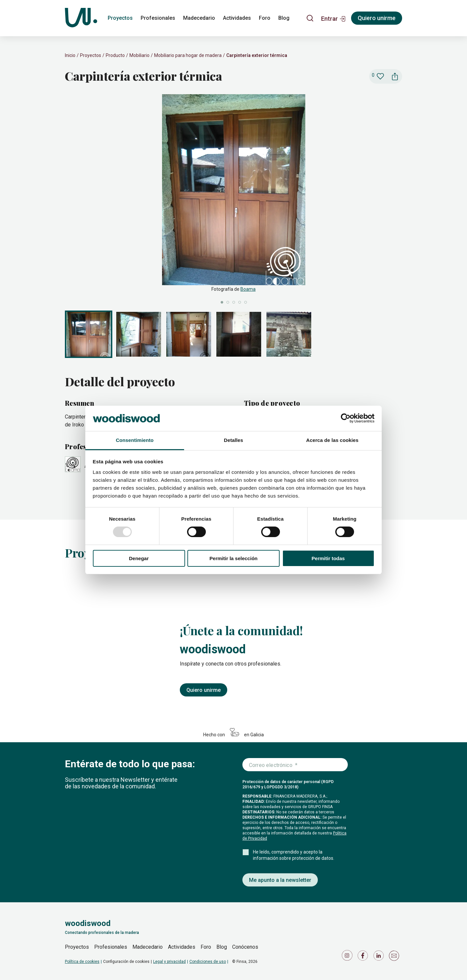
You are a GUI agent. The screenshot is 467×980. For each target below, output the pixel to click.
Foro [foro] (265, 18)
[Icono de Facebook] (364, 957)
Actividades (182, 947)
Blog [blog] (284, 18)
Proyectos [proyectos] (120, 18)
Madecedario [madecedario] (199, 18)
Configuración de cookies (126, 962)
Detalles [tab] (233, 440)
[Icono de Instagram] (348, 957)
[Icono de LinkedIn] (380, 957)
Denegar (139, 558)
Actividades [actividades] (237, 18)
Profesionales (111, 947)
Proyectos (91, 55)
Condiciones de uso (208, 962)
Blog (222, 947)
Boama (248, 289)
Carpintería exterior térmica (257, 55)
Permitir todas (328, 558)
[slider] (233, 200)
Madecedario (148, 947)
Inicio (70, 55)
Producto (115, 55)
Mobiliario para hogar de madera (188, 55)
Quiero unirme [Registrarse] (377, 18)
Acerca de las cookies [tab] (332, 440)
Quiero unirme (204, 690)
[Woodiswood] (81, 18)
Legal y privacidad (169, 962)
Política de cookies (82, 962)
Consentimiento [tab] (135, 440)
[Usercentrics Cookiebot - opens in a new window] (346, 418)
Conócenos (245, 947)
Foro (206, 947)
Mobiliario (139, 55)
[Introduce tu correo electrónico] (295, 765)
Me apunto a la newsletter (280, 880)
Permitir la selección (233, 558)
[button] (333, 18)
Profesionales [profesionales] (158, 18)
